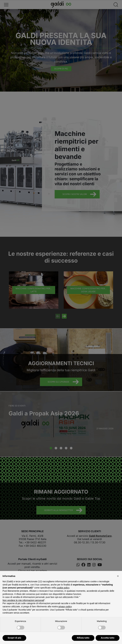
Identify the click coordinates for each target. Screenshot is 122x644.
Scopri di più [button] (14, 638)
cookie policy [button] (63, 588)
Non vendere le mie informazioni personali (23, 600)
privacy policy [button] (65, 607)
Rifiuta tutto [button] (83, 638)
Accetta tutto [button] (108, 638)
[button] (118, 576)
